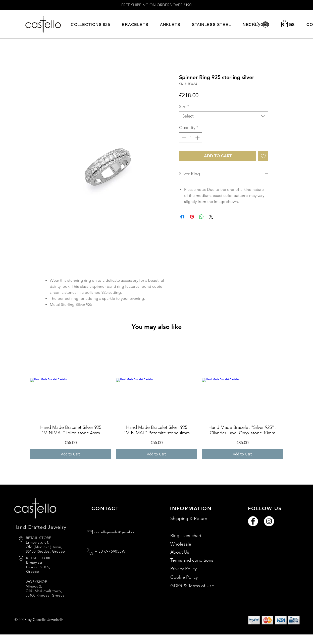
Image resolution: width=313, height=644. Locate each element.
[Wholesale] (197, 544)
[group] (156, 399)
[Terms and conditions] (197, 560)
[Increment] (198, 138)
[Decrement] (184, 138)
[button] (91, 24)
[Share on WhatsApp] (201, 217)
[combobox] (224, 116)
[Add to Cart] (71, 454)
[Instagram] (269, 521)
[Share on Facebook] (182, 217)
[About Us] (197, 552)
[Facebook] (253, 521)
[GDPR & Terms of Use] (197, 586)
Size (184, 106)
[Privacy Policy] (197, 569)
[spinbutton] (191, 138)
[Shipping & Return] (197, 519)
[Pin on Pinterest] (192, 217)
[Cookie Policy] (197, 577)
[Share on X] (211, 217)
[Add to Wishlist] (263, 156)
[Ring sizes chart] (197, 536)
